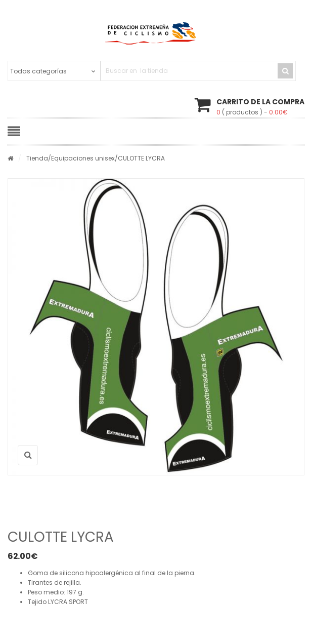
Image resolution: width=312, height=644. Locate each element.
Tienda (37, 158)
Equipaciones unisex (83, 158)
